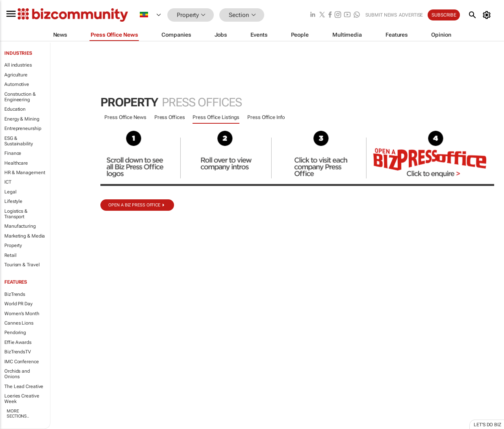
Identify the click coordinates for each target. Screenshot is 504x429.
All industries (18, 65)
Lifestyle (13, 201)
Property (13, 245)
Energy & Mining (22, 119)
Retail (10, 255)
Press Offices (170, 117)
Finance (13, 153)
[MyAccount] (488, 15)
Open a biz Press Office (134, 205)
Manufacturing (20, 226)
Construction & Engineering (20, 97)
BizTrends (15, 294)
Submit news (381, 15)
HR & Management (25, 173)
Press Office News (125, 117)
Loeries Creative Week (22, 399)
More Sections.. (18, 414)
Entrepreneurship (23, 128)
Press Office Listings (216, 117)
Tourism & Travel (22, 265)
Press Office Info (266, 117)
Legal (10, 192)
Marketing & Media (25, 236)
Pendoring (15, 332)
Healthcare (16, 163)
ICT (8, 182)
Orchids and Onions (17, 374)
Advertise (411, 15)
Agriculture (16, 75)
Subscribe (444, 15)
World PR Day (19, 304)
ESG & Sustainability (19, 141)
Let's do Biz (487, 425)
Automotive (17, 84)
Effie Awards (18, 342)
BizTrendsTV (18, 352)
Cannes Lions (19, 323)
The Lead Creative (24, 386)
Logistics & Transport (16, 214)
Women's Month (22, 314)
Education (15, 109)
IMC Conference (22, 362)
